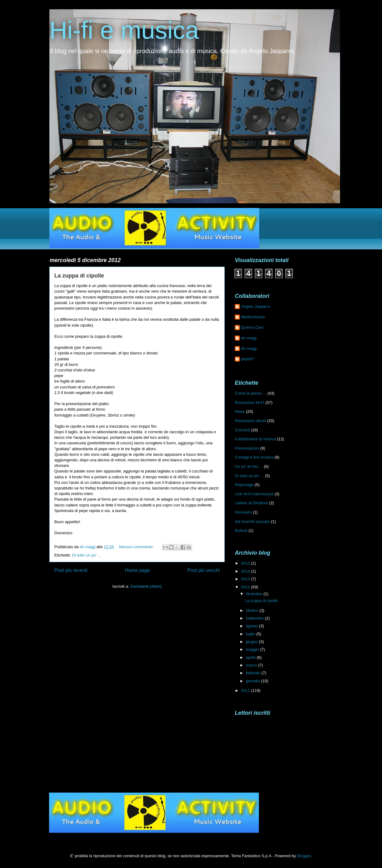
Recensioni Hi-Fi (249, 402)
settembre (255, 618)
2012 (246, 587)
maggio (253, 649)
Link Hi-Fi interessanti (254, 494)
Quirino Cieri (252, 327)
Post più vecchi (203, 570)
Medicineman (253, 317)
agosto (253, 626)
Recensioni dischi (250, 421)
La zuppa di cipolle (79, 276)
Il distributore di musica (255, 439)
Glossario (243, 512)
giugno (253, 642)
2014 (246, 571)
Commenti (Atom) (146, 586)
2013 (246, 579)
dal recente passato (252, 521)
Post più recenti (71, 570)
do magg (249, 338)
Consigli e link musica (254, 457)
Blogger (304, 856)
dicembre (255, 594)
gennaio (254, 681)
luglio (251, 634)
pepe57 (248, 359)
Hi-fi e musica (124, 30)
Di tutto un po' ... (87, 555)
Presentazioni (247, 448)
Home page (137, 570)
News (240, 411)
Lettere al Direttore (251, 503)
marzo (252, 665)
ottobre (253, 610)
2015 (246, 563)
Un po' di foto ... (249, 466)
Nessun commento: (137, 547)
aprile (251, 657)
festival (241, 530)
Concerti (242, 430)
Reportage (244, 485)
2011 (246, 690)
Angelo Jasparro (256, 306)
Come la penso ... (251, 393)
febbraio (254, 673)
